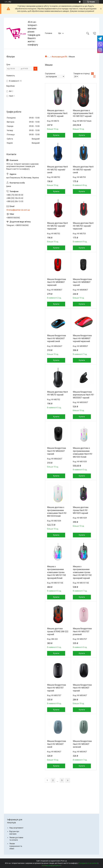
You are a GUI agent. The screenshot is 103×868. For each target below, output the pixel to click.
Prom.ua (64, 861)
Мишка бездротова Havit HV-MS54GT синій (57, 744)
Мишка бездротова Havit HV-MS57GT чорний (57, 688)
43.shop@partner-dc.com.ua (18, 210)
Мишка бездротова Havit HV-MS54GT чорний (82, 688)
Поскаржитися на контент (88, 863)
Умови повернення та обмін (16, 846)
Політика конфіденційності (52, 866)
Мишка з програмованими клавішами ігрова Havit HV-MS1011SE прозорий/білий (57, 572)
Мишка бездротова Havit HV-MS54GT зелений (82, 744)
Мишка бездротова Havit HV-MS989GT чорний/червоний (82, 338)
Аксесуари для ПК (59, 57)
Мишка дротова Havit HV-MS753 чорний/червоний (83, 226)
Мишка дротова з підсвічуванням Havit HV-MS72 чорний (57, 113)
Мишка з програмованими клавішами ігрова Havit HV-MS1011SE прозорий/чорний (82, 572)
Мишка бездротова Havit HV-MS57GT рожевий (82, 631)
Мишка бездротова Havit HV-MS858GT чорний (82, 282)
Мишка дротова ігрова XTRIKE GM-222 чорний (58, 631)
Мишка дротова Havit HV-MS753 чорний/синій (83, 170)
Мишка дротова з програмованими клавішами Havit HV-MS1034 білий (57, 512)
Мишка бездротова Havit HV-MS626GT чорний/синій (57, 338)
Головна (49, 33)
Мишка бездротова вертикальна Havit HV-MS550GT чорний (84, 395)
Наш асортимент (16, 828)
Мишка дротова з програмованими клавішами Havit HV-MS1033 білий (83, 452)
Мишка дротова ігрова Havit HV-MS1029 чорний (81, 510)
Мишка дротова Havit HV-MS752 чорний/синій (57, 170)
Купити (56, 135)
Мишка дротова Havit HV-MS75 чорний (57, 393)
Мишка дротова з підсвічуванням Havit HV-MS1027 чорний (83, 113)
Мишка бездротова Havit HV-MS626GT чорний (57, 451)
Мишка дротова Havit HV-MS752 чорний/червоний (57, 226)
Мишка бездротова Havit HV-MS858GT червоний (57, 282)
